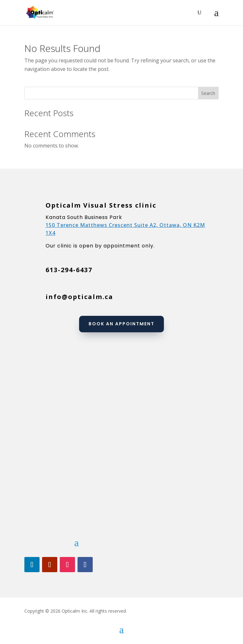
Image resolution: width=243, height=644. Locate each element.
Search (208, 93)
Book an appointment (121, 324)
